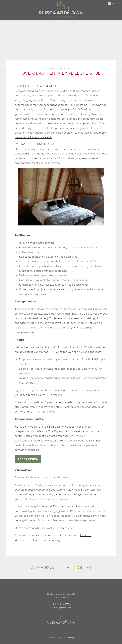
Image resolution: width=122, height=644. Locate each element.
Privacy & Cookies (56, 638)
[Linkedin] (61, 629)
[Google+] (67, 629)
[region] (61, 197)
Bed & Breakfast (55, 69)
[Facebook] (55, 629)
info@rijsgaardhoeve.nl (61, 608)
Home (44, 69)
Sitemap (71, 638)
